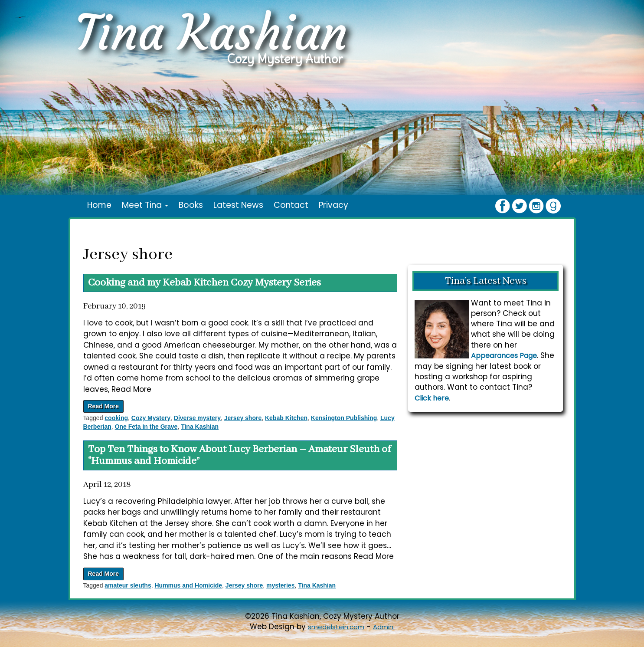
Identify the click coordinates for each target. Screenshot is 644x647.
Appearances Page (504, 356)
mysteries (280, 585)
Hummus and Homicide (188, 585)
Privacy (333, 205)
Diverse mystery (197, 418)
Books (191, 205)
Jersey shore (243, 418)
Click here (432, 398)
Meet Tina (145, 205)
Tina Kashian (200, 427)
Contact (291, 205)
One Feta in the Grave (146, 427)
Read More (104, 406)
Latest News (238, 205)
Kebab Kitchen (286, 418)
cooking (116, 418)
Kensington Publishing (344, 418)
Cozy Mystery (151, 418)
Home (99, 205)
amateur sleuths (128, 585)
